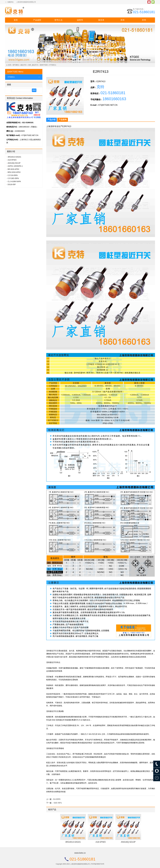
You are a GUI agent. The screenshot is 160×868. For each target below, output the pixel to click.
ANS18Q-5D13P (128, 842)
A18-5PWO (101, 842)
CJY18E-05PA (13, 178)
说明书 (80, 20)
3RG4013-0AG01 (73, 842)
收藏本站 (10, 2)
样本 (123, 20)
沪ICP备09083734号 (97, 864)
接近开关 (23, 65)
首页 (16, 20)
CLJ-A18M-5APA (14, 181)
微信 (153, 2)
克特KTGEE (44, 65)
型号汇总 (58, 20)
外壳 (144, 20)
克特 (101, 87)
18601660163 (115, 100)
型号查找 (16, 65)
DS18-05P (12, 184)
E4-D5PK (57, 799)
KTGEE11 (53, 65)
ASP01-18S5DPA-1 (15, 166)
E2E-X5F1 (58, 803)
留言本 (101, 20)
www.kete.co (80, 853)
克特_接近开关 (33, 65)
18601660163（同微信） (28, 127)
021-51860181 (144, 12)
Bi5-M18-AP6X (13, 169)
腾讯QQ (149, 2)
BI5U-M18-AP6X (14, 172)
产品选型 (37, 20)
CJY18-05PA (13, 175)
